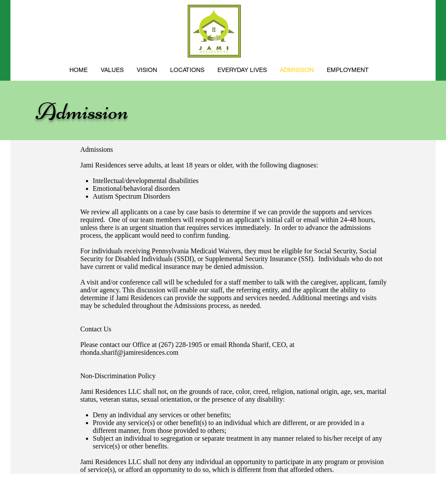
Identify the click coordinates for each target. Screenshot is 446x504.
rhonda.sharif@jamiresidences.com (129, 352)
